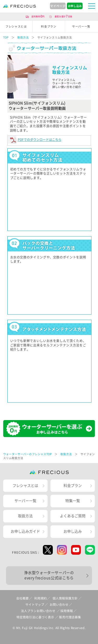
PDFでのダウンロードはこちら (40, 140)
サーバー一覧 (25, 501)
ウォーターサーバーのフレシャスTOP (27, 454)
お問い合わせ (59, 605)
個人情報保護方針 (65, 598)
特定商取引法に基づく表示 (35, 617)
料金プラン (73, 486)
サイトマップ (35, 605)
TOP (6, 37)
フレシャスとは (25, 486)
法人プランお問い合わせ (38, 611)
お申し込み (73, 531)
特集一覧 (73, 501)
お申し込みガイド (25, 531)
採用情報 (67, 611)
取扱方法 (23, 37)
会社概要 (22, 598)
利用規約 (41, 598)
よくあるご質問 (73, 516)
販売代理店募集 (70, 617)
